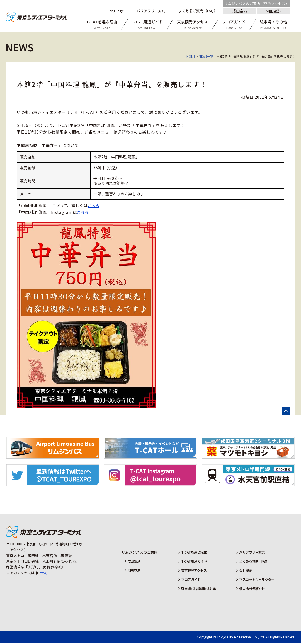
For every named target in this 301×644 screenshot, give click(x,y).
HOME (191, 56)
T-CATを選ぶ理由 (193, 553)
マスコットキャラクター (258, 580)
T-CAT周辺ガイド (193, 562)
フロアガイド (189, 580)
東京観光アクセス (193, 571)
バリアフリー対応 (252, 553)
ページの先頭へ (286, 411)
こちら (94, 205)
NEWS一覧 (206, 56)
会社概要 (245, 571)
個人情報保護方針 (252, 589)
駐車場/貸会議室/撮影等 (198, 589)
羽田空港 (273, 11)
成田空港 (240, 11)
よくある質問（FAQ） (256, 562)
